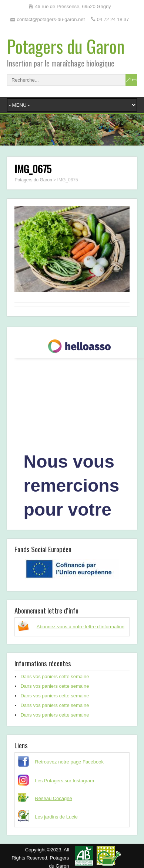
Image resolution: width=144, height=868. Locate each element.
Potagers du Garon (66, 46)
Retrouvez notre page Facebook (69, 762)
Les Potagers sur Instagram (64, 781)
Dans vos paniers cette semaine (55, 676)
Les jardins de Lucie (56, 817)
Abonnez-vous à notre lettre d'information (81, 627)
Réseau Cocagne (53, 798)
